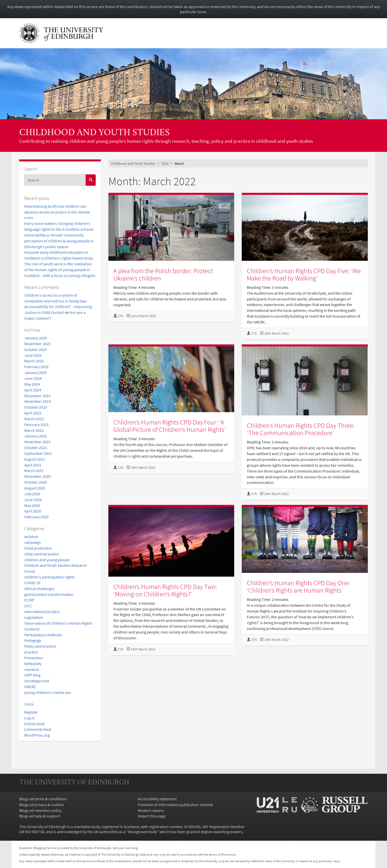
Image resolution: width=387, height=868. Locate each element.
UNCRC (30, 687)
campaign (33, 542)
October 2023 (36, 407)
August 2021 (35, 459)
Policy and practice (40, 646)
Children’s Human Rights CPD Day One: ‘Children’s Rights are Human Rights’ (298, 587)
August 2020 (35, 488)
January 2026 (36, 338)
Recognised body (142, 832)
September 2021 (38, 453)
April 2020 (33, 511)
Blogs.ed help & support (40, 816)
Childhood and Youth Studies (94, 133)
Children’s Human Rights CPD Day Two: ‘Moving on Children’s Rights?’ (165, 590)
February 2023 (36, 425)
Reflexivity (33, 664)
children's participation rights (49, 577)
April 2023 (33, 413)
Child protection (38, 548)
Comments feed (38, 729)
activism (31, 536)
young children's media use (47, 692)
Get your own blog (125, 848)
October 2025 (36, 349)
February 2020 (36, 517)
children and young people (47, 560)
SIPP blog (32, 675)
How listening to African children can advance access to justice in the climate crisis (57, 212)
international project (42, 612)
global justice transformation (49, 594)
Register (31, 712)
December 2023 (37, 396)
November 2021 (38, 442)
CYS (120, 316)
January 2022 (36, 436)
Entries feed (34, 724)
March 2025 (34, 361)
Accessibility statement (157, 799)
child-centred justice (42, 554)
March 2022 (34, 430)
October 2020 (36, 482)
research (32, 669)
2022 (165, 163)
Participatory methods (43, 635)
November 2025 (38, 344)
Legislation (34, 617)
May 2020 (32, 505)
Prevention (34, 658)
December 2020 (37, 476)
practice (31, 652)
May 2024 (32, 384)
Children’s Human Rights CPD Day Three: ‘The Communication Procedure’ (301, 429)
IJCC (28, 606)
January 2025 (36, 372)
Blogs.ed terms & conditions (43, 799)
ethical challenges (39, 589)
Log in (29, 718)
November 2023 (38, 401)
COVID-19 (32, 583)
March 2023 (34, 419)
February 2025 (36, 367)
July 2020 (32, 494)
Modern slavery (151, 810)
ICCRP (29, 600)
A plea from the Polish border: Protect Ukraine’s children (163, 274)
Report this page (152, 816)
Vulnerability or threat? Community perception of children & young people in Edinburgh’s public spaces (59, 241)
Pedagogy (33, 640)
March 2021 (34, 471)
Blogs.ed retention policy (40, 810)
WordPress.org (37, 735)
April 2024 (33, 390)
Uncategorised (37, 681)
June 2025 (33, 355)
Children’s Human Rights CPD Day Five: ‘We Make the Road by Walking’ (304, 274)
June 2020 (33, 500)
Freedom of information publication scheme (175, 805)
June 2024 (33, 378)
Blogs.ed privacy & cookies (42, 805)
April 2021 (33, 465)
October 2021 (36, 448)
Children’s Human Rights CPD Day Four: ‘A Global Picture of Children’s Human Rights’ (170, 426)
